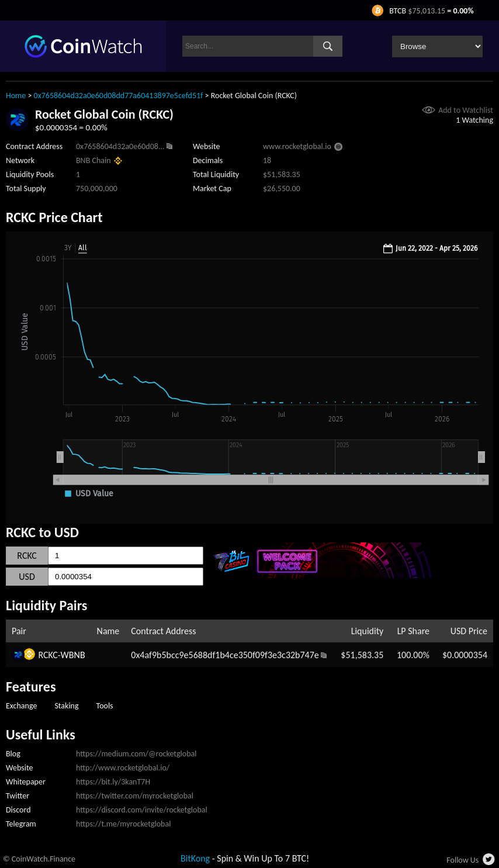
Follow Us (462, 860)
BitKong (195, 858)
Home (16, 96)
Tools (105, 706)
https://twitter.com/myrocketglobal (135, 796)
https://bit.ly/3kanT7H (113, 782)
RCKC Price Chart (54, 217)
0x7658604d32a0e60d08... (120, 146)
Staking (66, 706)
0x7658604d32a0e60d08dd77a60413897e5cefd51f (119, 96)
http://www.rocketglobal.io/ (123, 768)
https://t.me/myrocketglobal (123, 824)
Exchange (21, 706)
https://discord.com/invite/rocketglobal (142, 810)
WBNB (73, 655)
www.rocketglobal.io (297, 146)
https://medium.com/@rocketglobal (136, 754)
